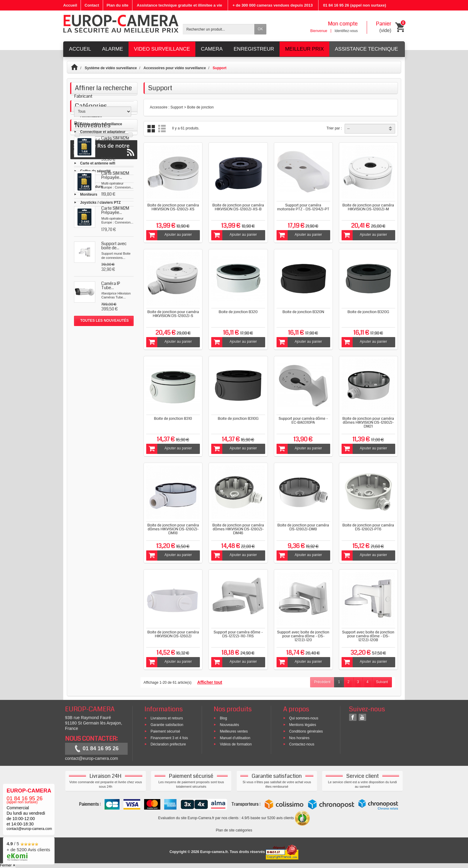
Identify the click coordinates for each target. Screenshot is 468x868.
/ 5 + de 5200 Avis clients (28, 850)
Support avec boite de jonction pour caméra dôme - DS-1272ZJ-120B (368, 636)
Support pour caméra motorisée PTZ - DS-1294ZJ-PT (303, 207)
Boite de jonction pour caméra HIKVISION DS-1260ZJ (173, 634)
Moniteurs (89, 249)
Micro (85, 194)
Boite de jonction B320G (368, 312)
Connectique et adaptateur (103, 186)
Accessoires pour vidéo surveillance (175, 68)
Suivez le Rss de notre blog (104, 500)
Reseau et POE (93, 210)
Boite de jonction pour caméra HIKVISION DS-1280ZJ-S (173, 314)
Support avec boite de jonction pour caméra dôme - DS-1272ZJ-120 (303, 636)
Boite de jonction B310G (238, 419)
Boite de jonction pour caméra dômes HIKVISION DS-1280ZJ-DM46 (238, 529)
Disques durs (91, 241)
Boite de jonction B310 (173, 419)
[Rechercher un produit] (219, 29)
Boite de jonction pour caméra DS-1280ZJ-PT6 (368, 527)
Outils (85, 265)
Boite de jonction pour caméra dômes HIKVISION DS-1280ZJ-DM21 (368, 422)
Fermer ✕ (8, 865)
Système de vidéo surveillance (111, 68)
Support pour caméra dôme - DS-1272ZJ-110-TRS (238, 634)
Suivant (382, 682)
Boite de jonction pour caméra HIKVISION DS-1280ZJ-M (368, 207)
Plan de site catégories (234, 830)
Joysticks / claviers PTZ (100, 257)
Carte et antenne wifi (98, 218)
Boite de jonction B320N (303, 312)
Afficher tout (210, 682)
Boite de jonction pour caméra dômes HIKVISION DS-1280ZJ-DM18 (173, 529)
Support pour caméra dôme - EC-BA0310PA (303, 421)
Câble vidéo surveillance (101, 179)
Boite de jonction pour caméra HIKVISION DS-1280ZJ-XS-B (238, 207)
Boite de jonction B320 (238, 312)
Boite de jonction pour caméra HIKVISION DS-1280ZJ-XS (173, 207)
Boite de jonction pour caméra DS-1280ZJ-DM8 (303, 527)
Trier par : (334, 128)
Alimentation (91, 171)
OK (260, 29)
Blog (224, 718)
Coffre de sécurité (95, 226)
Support (87, 233)
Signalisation (91, 202)
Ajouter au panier (169, 235)
